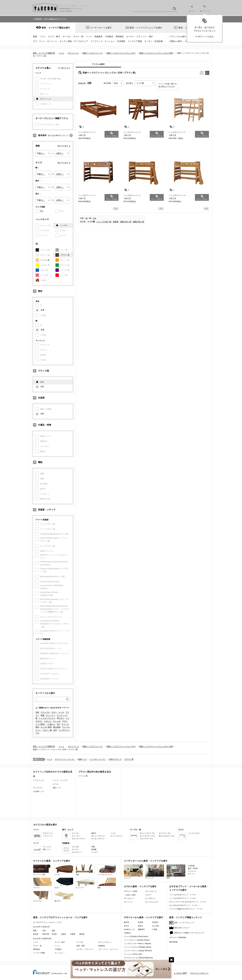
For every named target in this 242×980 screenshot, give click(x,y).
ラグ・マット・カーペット (45, 41)
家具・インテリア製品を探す (56, 28)
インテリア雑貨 (135, 41)
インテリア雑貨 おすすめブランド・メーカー (186, 909)
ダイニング (155, 872)
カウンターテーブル (147, 836)
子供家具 (109, 37)
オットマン (76, 836)
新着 (35, 37)
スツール (75, 833)
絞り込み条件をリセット (58, 135)
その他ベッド (38, 791)
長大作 (126, 926)
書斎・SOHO (193, 868)
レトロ (61, 712)
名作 (55, 730)
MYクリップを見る (206, 37)
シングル (64, 225)
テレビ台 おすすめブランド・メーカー (184, 905)
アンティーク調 (43, 870)
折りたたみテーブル (167, 836)
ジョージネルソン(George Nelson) (137, 940)
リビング (133, 872)
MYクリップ (205, 9)
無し (42, 211)
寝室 (176, 872)
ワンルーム (192, 871)
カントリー (51, 715)
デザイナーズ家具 (131, 891)
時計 (151, 37)
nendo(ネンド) (129, 929)
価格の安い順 (126, 222)
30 (87, 218)
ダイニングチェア (98, 836)
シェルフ (95, 852)
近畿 (53, 931)
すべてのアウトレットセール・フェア (47, 922)
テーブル (67, 37)
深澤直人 (155, 922)
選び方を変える (64, 146)
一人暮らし (51, 724)
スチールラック (151, 891)
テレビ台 (75, 847)
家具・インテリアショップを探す (146, 28)
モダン (54, 712)
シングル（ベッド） (98, 759)
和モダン (61, 718)
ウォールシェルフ (152, 902)
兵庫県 (73, 934)
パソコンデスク (194, 833)
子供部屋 (191, 866)
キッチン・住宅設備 (153, 41)
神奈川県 (46, 934)
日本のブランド (115, 759)
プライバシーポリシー (199, 973)
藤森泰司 (141, 929)
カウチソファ (48, 833)
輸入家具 (57, 727)
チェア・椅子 (54, 37)
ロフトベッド (46, 99)
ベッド (89, 37)
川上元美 (155, 926)
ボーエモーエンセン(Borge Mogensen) (138, 958)
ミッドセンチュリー (47, 718)
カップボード (150, 898)
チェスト (75, 849)
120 (94, 218)
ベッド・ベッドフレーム (50, 79)
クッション (59, 953)
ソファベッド (38, 780)
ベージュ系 (45, 260)
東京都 (36, 934)
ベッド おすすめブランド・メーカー (183, 898)
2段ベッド (57, 788)
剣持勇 (140, 922)
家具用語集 (173, 942)
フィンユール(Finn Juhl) (133, 954)
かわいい (48, 721)
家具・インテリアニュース (184, 923)
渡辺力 (140, 926)
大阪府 (63, 934)
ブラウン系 (65, 255)
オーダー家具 (46, 727)
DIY (58, 724)
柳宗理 (126, 922)
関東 (35, 931)
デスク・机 (78, 37)
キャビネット (77, 852)
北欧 (37, 712)
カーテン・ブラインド (136, 37)
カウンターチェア (79, 839)
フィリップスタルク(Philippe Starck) (138, 947)
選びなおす (66, 68)
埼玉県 (54, 934)
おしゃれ (57, 721)
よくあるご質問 (180, 973)
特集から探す (176, 41)
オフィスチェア (116, 836)
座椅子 (94, 833)
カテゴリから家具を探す (45, 825)
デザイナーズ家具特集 (178, 937)
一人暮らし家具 (130, 895)
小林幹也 (127, 933)
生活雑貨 (121, 41)
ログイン (192, 9)
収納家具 (98, 37)
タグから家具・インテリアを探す (140, 886)
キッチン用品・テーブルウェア (74, 41)
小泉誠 (155, 929)
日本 (42, 382)
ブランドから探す (178, 37)
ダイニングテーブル (147, 833)
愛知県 (82, 934)
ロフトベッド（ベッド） (65, 759)
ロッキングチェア (98, 839)
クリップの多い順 (104, 222)
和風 (43, 715)
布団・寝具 (81, 946)
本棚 (93, 847)
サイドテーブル (165, 833)
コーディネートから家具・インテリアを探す (146, 861)
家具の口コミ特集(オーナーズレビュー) (189, 933)
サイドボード (129, 898)
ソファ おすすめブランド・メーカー (183, 895)
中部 (44, 931)
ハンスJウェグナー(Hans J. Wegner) (138, 944)
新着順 (116, 222)
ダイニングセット (105, 942)
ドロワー (148, 895)
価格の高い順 (138, 222)
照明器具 (120, 37)
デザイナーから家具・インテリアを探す (144, 917)
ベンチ (113, 833)
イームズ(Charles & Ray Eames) (136, 936)
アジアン (43, 883)
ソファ (43, 37)
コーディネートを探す (101, 28)
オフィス (191, 874)
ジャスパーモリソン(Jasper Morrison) (138, 951)
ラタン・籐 (47, 730)
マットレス (38, 788)
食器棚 (94, 849)
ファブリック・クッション (103, 41)
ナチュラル (45, 712)
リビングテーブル (146, 839)
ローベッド (128, 902)
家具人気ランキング (182, 928)
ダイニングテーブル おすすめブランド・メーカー (188, 902)
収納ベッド (82, 759)
